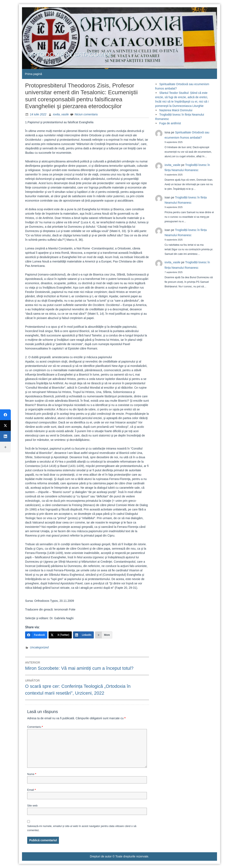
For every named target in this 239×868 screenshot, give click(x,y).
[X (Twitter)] (60, 635)
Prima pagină (34, 74)
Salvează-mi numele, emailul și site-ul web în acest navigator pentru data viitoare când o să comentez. (82, 828)
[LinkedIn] (84, 635)
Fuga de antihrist (170, 123)
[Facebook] (36, 635)
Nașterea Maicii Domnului (176, 110)
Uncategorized (39, 647)
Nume (32, 774)
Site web (32, 806)
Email (31, 790)
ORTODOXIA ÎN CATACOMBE (70, 54)
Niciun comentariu (86, 114)
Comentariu (35, 727)
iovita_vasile (61, 114)
